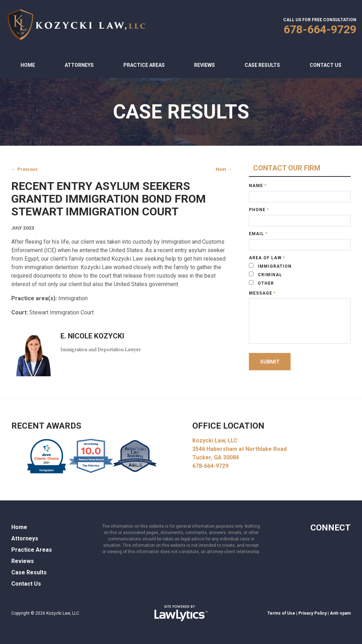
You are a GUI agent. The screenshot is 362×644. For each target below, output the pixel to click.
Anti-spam (340, 613)
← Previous (25, 169)
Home (28, 65)
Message (262, 293)
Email (258, 234)
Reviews (205, 65)
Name (258, 186)
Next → (224, 169)
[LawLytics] (181, 613)
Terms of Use (281, 613)
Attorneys (79, 65)
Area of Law (267, 258)
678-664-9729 (320, 29)
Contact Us (326, 65)
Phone (259, 210)
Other (261, 283)
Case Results (262, 65)
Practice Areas (144, 65)
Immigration (270, 266)
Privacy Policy (313, 613)
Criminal (265, 274)
